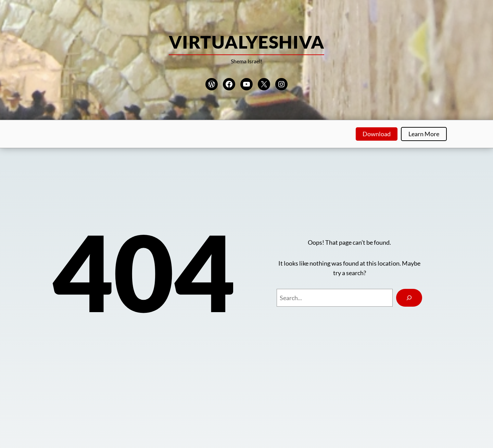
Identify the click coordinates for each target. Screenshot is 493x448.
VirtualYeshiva (246, 42)
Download (377, 134)
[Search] (409, 298)
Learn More (424, 134)
